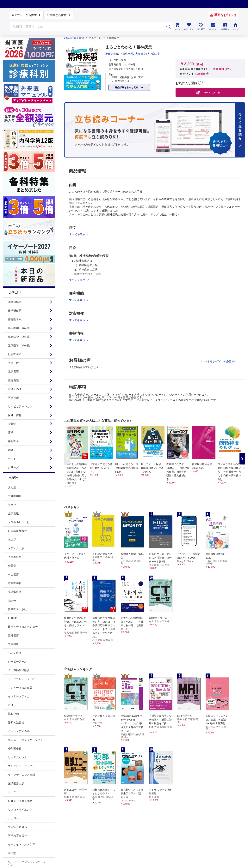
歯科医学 (13, 441)
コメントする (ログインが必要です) (218, 361)
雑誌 (11, 450)
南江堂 (12, 853)
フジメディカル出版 (20, 688)
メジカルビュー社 (19, 522)
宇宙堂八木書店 (17, 827)
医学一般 (13, 363)
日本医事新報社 (17, 531)
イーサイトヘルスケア (22, 844)
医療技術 (13, 398)
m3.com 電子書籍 (74, 38)
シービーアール (17, 661)
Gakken (13, 601)
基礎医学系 (15, 319)
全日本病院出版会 (19, 670)
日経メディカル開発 (20, 801)
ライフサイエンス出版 (22, 775)
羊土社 (12, 505)
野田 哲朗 (111, 54)
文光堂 (12, 487)
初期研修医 (15, 302)
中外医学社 (15, 496)
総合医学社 (15, 583)
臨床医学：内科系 (19, 328)
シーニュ (13, 792)
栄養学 (12, 424)
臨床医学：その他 (19, 345)
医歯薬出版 (15, 557)
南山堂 (12, 540)
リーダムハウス (17, 757)
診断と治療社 (16, 722)
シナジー (13, 818)
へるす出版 (15, 653)
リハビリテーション (20, 406)
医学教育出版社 (17, 836)
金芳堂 (12, 566)
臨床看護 (13, 372)
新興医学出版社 (17, 609)
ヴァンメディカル (19, 731)
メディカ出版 (16, 548)
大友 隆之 (141, 54)
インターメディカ (19, 696)
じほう (12, 705)
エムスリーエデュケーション (26, 740)
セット (12, 459)
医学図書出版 (16, 783)
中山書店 (13, 574)
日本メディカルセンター (23, 627)
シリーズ (13, 467)
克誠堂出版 (15, 592)
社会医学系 (15, 354)
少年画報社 (15, 749)
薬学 (11, 433)
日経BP (12, 618)
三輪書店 (13, 635)
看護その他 (15, 389)
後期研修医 (15, 311)
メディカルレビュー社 (22, 679)
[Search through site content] (87, 27)
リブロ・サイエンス (20, 810)
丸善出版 (13, 644)
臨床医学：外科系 (19, 337)
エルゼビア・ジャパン (22, 766)
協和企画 (13, 714)
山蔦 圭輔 (128, 54)
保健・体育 (15, 415)
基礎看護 (13, 380)
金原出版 (13, 513)
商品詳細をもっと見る (127, 87)
